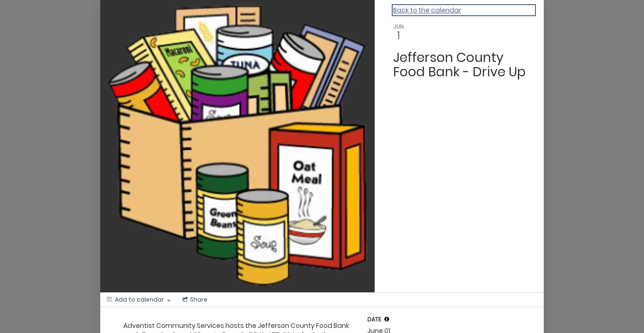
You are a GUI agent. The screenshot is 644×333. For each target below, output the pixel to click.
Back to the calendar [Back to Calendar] (427, 10)
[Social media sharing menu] (194, 300)
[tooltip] (387, 319)
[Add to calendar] (139, 300)
